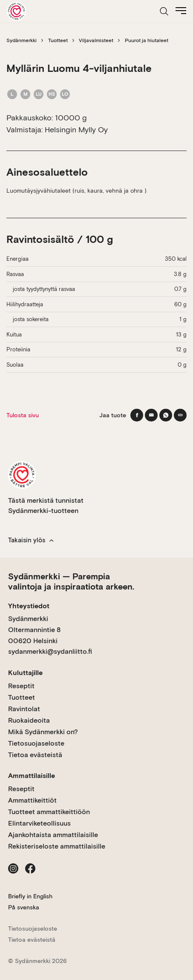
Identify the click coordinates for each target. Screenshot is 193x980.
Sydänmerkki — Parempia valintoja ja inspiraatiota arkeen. (71, 581)
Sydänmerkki (22, 40)
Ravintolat (24, 709)
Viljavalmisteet (96, 40)
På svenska (24, 907)
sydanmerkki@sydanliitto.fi (50, 651)
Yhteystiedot (29, 606)
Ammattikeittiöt (32, 800)
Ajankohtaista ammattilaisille (53, 835)
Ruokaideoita (29, 720)
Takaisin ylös (31, 540)
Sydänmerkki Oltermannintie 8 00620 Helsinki (34, 630)
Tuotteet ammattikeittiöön (49, 812)
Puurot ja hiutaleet (147, 40)
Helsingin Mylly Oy (76, 130)
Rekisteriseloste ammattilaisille (57, 846)
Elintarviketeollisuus (39, 823)
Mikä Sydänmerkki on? (43, 732)
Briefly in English (30, 896)
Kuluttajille (25, 673)
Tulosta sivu (23, 415)
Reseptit (21, 686)
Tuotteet (58, 40)
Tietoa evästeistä (35, 755)
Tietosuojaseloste (36, 743)
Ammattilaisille (32, 776)
